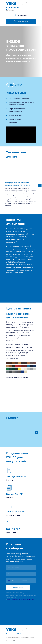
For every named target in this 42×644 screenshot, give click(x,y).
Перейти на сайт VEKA (14, 634)
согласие (17, 594)
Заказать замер (18, 587)
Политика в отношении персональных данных (20, 637)
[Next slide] (36, 433)
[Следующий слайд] (40, 186)
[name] (21, 567)
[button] (21, 21)
